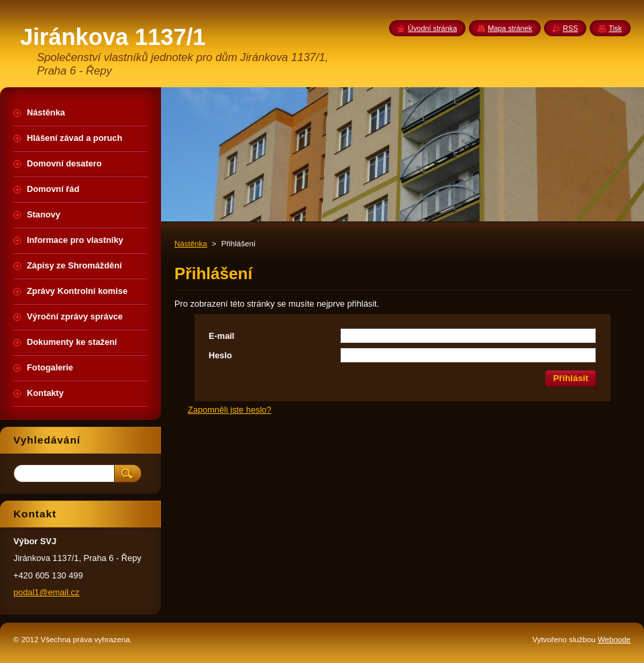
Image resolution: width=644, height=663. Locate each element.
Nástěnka (191, 244)
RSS (570, 28)
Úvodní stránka (432, 28)
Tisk (615, 28)
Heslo (220, 355)
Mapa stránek (510, 28)
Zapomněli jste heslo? (229, 410)
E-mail (221, 336)
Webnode (614, 640)
